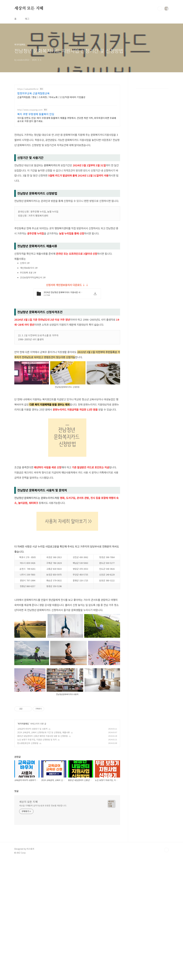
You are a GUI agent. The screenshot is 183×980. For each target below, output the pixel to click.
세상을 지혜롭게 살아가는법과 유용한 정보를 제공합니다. (43, 886)
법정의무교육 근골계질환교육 (33, 93)
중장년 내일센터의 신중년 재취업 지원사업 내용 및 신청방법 (43, 816)
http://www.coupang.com (30, 110)
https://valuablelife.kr (28, 89)
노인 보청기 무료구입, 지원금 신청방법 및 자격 (37, 820)
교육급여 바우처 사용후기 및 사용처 (32, 809)
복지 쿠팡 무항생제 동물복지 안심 (36, 114)
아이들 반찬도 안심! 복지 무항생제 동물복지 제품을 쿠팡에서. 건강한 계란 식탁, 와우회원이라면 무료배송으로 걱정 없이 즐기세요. (67, 119)
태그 (27, 19)
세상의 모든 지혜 (29, 8)
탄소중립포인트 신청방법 (28, 823)
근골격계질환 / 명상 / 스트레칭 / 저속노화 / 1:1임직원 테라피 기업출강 (51, 97)
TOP (166, 930)
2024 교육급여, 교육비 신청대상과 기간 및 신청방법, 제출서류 (44, 813)
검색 (160, 9)
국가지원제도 (23, 804)
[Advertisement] (67, 515)
